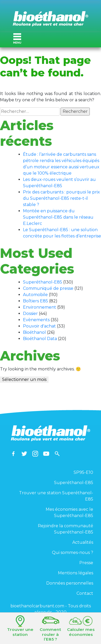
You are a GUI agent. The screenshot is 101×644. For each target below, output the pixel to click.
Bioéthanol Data (40, 339)
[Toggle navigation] (17, 38)
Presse (86, 563)
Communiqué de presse (48, 288)
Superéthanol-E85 (43, 282)
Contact (85, 593)
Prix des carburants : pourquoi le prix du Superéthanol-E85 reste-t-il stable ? (61, 198)
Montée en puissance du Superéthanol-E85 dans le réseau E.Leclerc (58, 217)
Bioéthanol (34, 332)
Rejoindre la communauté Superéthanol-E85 (66, 529)
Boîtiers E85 (35, 301)
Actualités (83, 542)
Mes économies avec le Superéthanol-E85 (69, 512)
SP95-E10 (83, 472)
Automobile (35, 295)
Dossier (30, 313)
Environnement (40, 307)
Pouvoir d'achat (39, 326)
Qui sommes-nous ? (73, 553)
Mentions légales (76, 573)
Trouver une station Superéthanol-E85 (56, 496)
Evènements (36, 320)
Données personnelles (70, 583)
